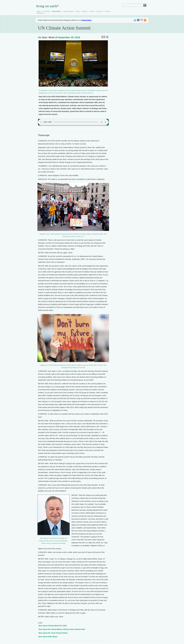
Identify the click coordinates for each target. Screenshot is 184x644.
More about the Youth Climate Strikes (53, 633)
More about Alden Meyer (48, 637)
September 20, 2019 (69, 37)
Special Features (68, 11)
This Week (46, 11)
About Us (99, 11)
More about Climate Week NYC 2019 (53, 626)
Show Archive (56, 11)
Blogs (78, 11)
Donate (107, 11)
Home (39, 11)
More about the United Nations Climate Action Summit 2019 (62, 629)
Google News (86, 20)
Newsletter (40, 13)
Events (92, 11)
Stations (85, 11)
